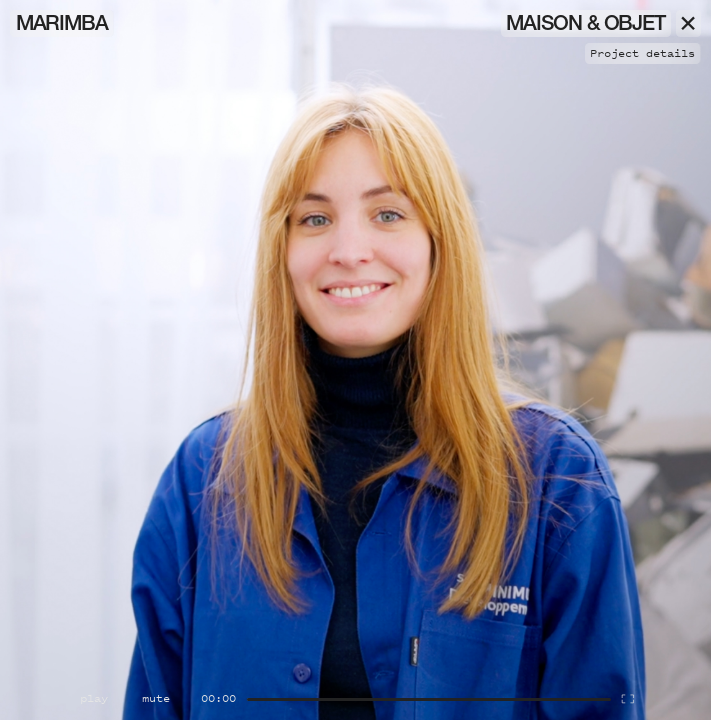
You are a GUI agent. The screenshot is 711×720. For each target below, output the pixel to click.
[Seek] (429, 699)
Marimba (62, 25)
